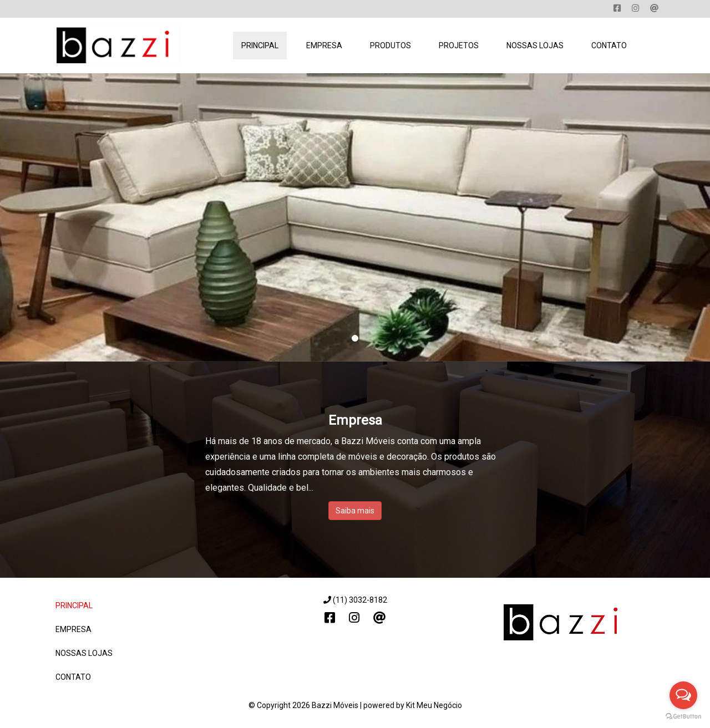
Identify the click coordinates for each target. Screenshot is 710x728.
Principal (260, 45)
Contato (609, 45)
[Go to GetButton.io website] (683, 717)
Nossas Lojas (535, 45)
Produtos (390, 45)
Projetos (459, 45)
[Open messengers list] (683, 695)
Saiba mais (355, 511)
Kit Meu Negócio (434, 705)
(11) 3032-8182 (355, 600)
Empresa (324, 45)
